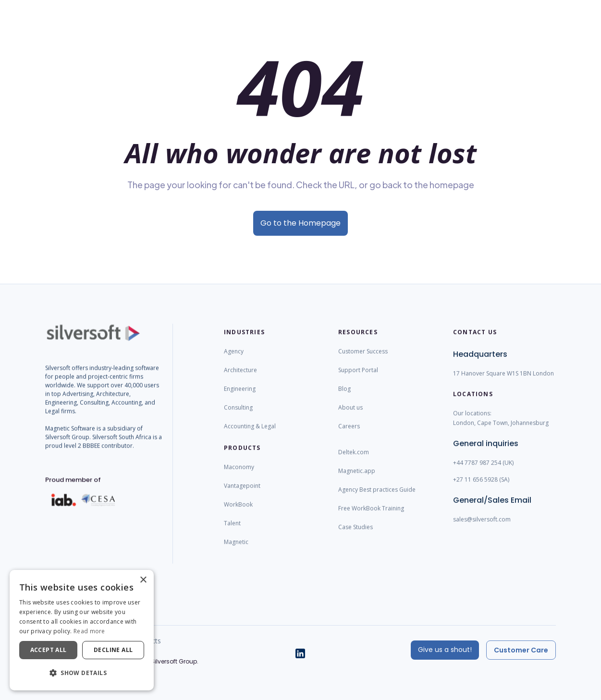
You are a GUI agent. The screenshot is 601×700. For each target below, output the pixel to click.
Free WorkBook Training (371, 517)
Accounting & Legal (250, 435)
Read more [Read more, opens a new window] (89, 631)
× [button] (143, 580)
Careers (349, 435)
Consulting (238, 416)
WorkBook (238, 513)
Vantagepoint (242, 494)
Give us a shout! (445, 650)
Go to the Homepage (300, 223)
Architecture (240, 379)
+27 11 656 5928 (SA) (481, 488)
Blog (344, 397)
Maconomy (239, 476)
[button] (82, 673)
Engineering (240, 397)
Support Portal (358, 379)
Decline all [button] (113, 650)
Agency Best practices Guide (377, 498)
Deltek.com (354, 461)
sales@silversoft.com (482, 528)
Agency (234, 360)
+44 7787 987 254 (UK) (483, 471)
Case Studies (356, 536)
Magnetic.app (357, 479)
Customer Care (521, 650)
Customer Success (363, 360)
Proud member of (73, 488)
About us (350, 416)
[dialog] (82, 630)
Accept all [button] (49, 650)
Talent (232, 532)
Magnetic (236, 550)
